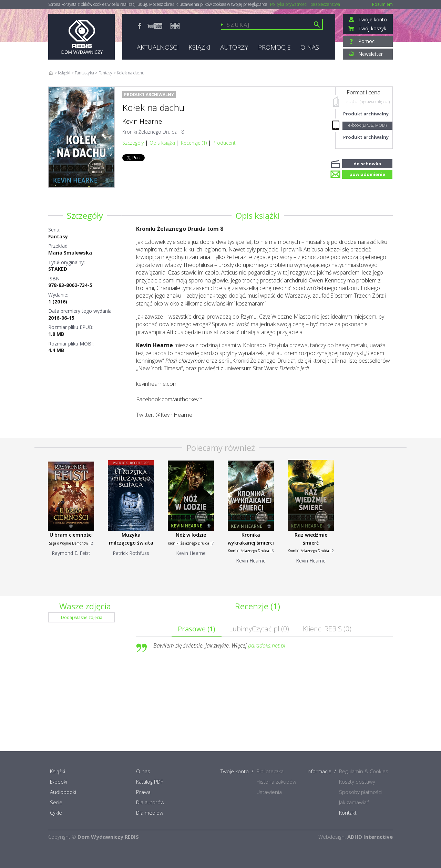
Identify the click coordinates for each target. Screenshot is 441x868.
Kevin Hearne (142, 121)
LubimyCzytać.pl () (259, 629)
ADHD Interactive (370, 837)
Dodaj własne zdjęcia (82, 617)
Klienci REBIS (327, 629)
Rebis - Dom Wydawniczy (81, 37)
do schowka (367, 163)
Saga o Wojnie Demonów (69, 543)
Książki (64, 73)
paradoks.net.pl (267, 645)
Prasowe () (197, 629)
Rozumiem (382, 4)
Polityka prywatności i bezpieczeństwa (305, 4)
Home (51, 73)
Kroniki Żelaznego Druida (150, 132)
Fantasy (58, 236)
